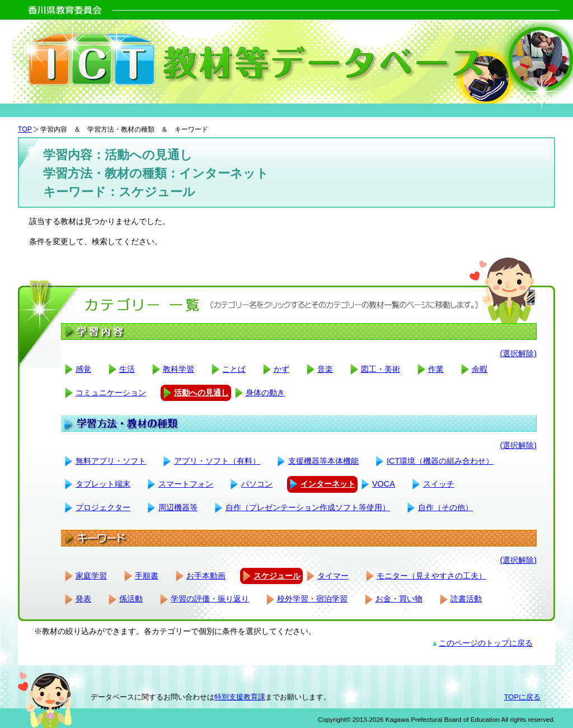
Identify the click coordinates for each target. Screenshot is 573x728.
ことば (234, 369)
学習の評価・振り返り (210, 599)
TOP (25, 129)
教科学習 (179, 369)
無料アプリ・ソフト (111, 461)
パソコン (257, 484)
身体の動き (265, 393)
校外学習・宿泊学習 (312, 599)
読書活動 (466, 599)
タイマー (333, 576)
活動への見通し (201, 393)
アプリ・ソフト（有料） (217, 461)
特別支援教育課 (240, 697)
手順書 (147, 576)
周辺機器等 (178, 507)
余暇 (480, 369)
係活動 (131, 599)
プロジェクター (103, 507)
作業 (436, 369)
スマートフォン (186, 484)
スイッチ (439, 484)
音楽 (325, 369)
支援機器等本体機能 (323, 461)
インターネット (328, 484)
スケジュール (277, 576)
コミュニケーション (111, 393)
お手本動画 (206, 576)
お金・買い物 (399, 599)
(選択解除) (518, 353)
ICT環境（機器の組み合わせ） (440, 461)
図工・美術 (381, 369)
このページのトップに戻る (486, 643)
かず (281, 369)
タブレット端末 (103, 484)
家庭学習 (91, 576)
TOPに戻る (522, 697)
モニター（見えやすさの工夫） (431, 576)
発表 (83, 599)
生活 (127, 369)
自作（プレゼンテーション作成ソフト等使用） (308, 507)
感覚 (83, 369)
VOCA (384, 484)
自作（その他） (445, 507)
